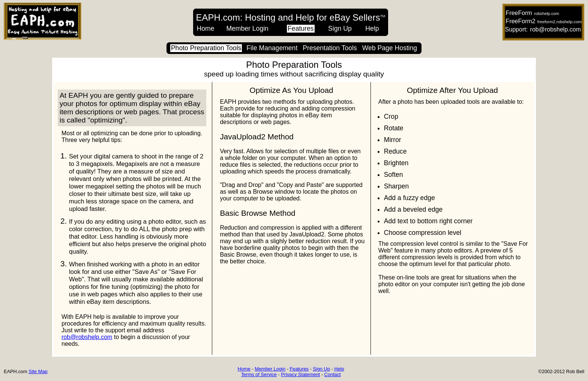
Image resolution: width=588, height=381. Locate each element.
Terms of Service (259, 374)
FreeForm (519, 13)
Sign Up (340, 28)
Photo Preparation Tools (206, 48)
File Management (272, 48)
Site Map (38, 371)
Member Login (247, 28)
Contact (333, 374)
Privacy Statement (300, 374)
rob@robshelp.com (556, 29)
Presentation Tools (330, 48)
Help (372, 28)
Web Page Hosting (390, 48)
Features (301, 28)
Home (206, 28)
